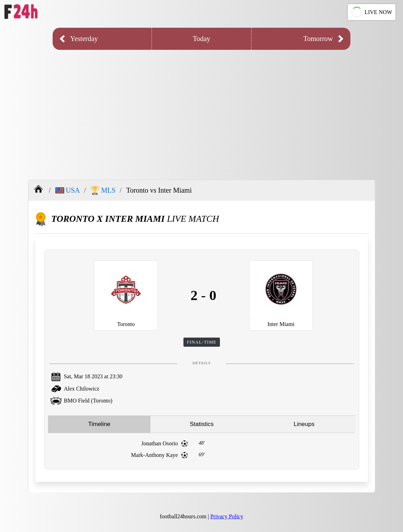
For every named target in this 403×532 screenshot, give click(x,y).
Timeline (99, 424)
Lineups (304, 424)
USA (68, 190)
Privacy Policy (227, 516)
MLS (103, 190)
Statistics (202, 424)
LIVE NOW (371, 12)
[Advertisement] (201, 109)
